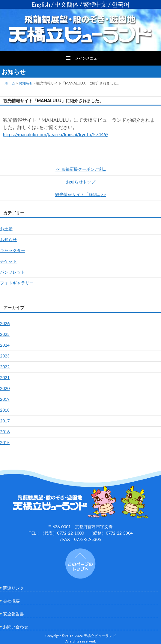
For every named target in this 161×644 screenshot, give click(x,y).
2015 (5, 442)
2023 (5, 356)
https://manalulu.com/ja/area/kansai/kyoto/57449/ (56, 134)
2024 (5, 345)
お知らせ (26, 83)
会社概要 (11, 601)
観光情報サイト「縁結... (81, 194)
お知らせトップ (81, 182)
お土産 (6, 229)
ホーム (10, 83)
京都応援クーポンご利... (81, 169)
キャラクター (13, 250)
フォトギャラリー (17, 283)
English (41, 4)
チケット (8, 261)
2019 (5, 399)
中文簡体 (67, 4)
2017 (5, 421)
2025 (5, 334)
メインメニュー (88, 58)
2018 (5, 410)
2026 (5, 323)
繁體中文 (95, 4)
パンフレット (13, 272)
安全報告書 (13, 614)
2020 (5, 388)
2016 (5, 432)
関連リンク (13, 588)
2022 (5, 367)
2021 (5, 377)
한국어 (121, 4)
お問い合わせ (16, 627)
